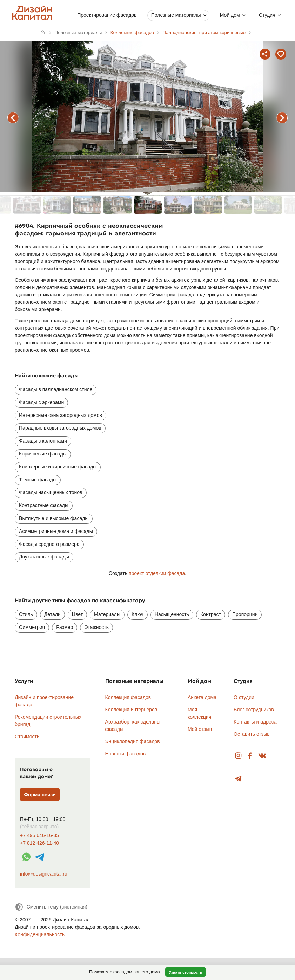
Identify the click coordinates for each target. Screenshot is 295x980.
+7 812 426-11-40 (39, 843)
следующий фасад (282, 118)
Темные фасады (38, 480)
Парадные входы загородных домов (60, 428)
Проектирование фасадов (107, 15)
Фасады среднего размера (49, 544)
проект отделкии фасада (157, 573)
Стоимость (27, 736)
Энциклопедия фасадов (133, 741)
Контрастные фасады (44, 505)
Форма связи (40, 795)
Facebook (250, 756)
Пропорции (245, 614)
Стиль (26, 614)
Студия (267, 15)
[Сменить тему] (51, 907)
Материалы (107, 614)
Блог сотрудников (254, 710)
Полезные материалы (176, 15)
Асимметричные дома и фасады (56, 531)
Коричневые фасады (43, 454)
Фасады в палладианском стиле (56, 389)
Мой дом (230, 15)
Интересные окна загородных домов (61, 415)
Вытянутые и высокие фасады (54, 518)
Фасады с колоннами (43, 441)
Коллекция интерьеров (131, 710)
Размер (65, 627)
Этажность (96, 627)
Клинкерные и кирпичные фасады (58, 467)
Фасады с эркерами (41, 402)
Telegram (238, 779)
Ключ (138, 614)
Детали (52, 614)
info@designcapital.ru (44, 874)
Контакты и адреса (255, 722)
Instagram (238, 756)
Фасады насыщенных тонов (51, 492)
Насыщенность (172, 614)
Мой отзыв (200, 729)
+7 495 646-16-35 (39, 835)
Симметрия (32, 627)
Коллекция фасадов (128, 697)
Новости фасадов (126, 754)
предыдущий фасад (13, 118)
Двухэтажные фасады (44, 557)
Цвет (77, 614)
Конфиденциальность (40, 934)
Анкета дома (202, 697)
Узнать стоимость (185, 972)
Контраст (211, 614)
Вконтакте (263, 756)
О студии (244, 697)
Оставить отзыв (252, 734)
